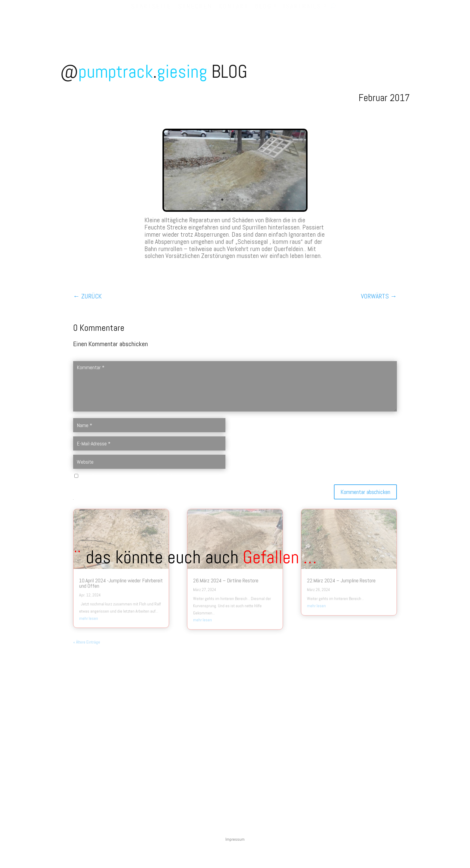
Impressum (235, 840)
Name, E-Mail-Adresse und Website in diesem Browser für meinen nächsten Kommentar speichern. (162, 476)
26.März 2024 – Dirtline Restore (226, 527)
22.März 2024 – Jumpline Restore (341, 527)
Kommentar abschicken (365, 492)
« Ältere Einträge (87, 588)
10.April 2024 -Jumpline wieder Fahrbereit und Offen (121, 529)
